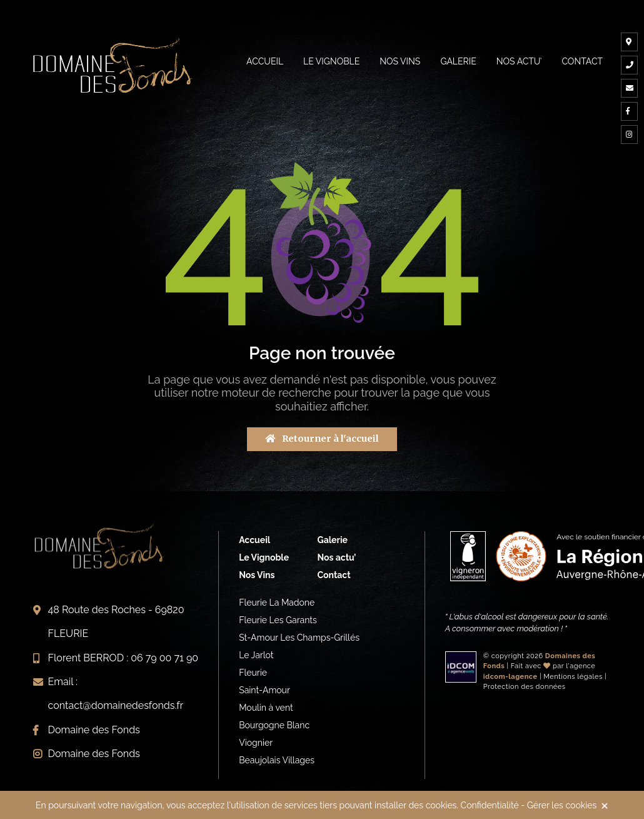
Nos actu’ (519, 61)
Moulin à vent (266, 708)
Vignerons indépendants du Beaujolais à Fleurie (113, 65)
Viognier (256, 743)
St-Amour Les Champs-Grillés (299, 638)
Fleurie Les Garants (278, 620)
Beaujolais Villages (277, 760)
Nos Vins (400, 61)
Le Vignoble (264, 557)
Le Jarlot (256, 655)
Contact (582, 61)
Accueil (265, 61)
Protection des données (525, 687)
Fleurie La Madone (277, 603)
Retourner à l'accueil (322, 439)
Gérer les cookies (562, 805)
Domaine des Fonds (94, 730)
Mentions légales (573, 677)
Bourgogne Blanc (274, 725)
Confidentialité (490, 805)
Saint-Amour (264, 690)
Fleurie (253, 673)
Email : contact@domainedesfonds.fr (116, 694)
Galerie (458, 61)
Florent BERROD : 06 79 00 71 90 (123, 658)
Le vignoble (331, 61)
